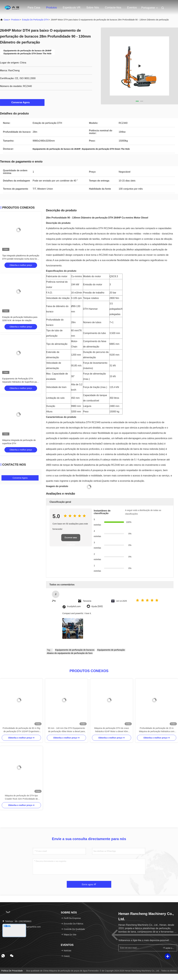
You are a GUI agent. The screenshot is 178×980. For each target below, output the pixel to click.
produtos (15, 20)
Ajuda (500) (97, 606)
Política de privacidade (12, 971)
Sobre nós (93, 8)
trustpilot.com (74, 606)
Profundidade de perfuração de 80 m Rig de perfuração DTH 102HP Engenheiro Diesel (21, 730)
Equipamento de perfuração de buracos (75, 650)
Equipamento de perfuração (111, 650)
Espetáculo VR (72, 8)
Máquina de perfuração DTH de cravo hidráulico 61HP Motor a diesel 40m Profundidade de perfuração (112, 730)
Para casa (34, 8)
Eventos (132, 8)
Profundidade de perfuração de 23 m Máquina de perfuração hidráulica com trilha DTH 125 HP (157, 730)
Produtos (51, 8)
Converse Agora (22, 102)
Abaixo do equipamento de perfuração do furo (70, 653)
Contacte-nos (113, 8)
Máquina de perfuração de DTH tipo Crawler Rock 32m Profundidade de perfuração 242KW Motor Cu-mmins (21, 797)
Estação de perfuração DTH (35, 20)
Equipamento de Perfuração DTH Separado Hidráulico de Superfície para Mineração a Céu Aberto (20, 382)
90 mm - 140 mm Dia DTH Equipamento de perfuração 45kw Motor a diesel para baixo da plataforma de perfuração (66, 730)
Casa (6, 20)
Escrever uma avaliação (71, 539)
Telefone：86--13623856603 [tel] (17, 921)
